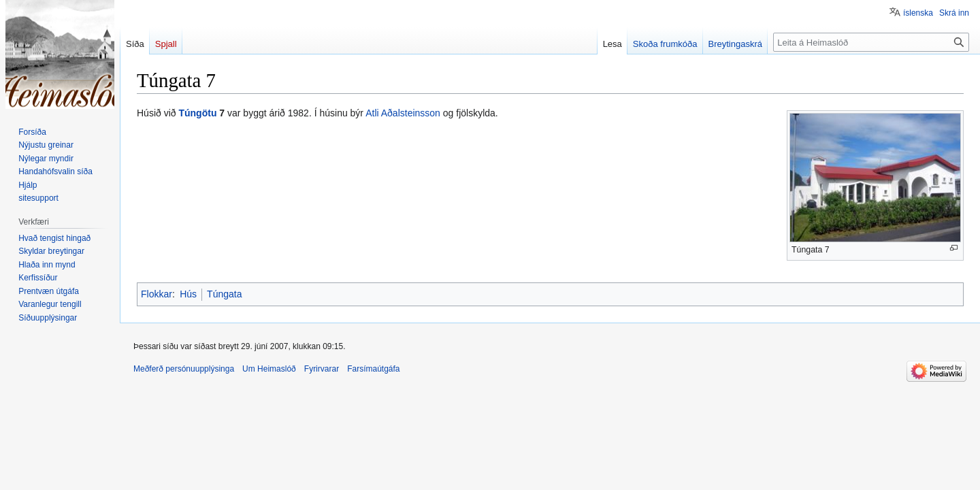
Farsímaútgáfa (373, 369)
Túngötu (197, 113)
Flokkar (157, 294)
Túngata (224, 294)
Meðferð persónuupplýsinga (184, 369)
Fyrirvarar (322, 369)
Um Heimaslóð (269, 369)
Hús (188, 294)
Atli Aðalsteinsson (403, 113)
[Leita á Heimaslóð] (871, 42)
